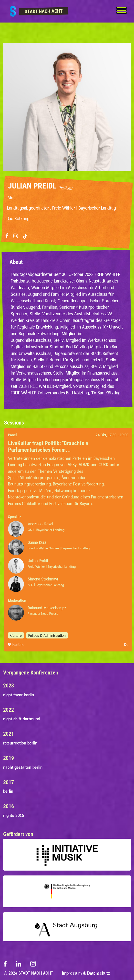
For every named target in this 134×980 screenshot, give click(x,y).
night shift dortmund (22, 719)
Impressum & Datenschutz (86, 973)
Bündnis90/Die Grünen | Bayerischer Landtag (59, 548)
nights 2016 (14, 815)
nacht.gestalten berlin (23, 767)
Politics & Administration (47, 635)
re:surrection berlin (20, 743)
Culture (16, 635)
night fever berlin (19, 695)
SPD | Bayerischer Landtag (46, 585)
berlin (8, 791)
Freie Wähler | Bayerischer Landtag (52, 567)
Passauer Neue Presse (43, 614)
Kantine (18, 644)
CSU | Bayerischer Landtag (46, 530)
